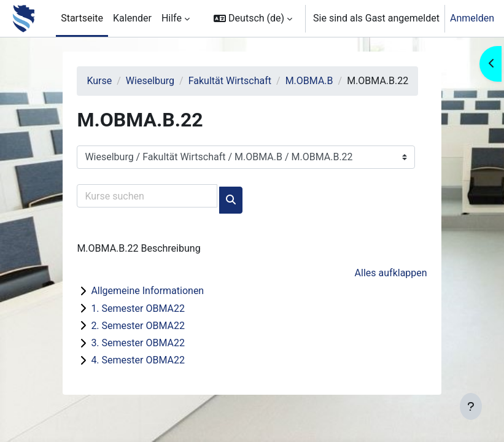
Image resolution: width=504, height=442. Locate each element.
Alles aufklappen (391, 273)
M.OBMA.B (309, 81)
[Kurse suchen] (147, 196)
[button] (253, 18)
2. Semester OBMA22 (138, 326)
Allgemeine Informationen (147, 291)
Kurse (99, 81)
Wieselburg (150, 81)
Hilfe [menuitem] (172, 18)
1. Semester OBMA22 (138, 308)
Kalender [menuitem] (132, 18)
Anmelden (472, 18)
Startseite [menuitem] (82, 18)
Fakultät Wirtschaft (230, 81)
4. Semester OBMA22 (138, 360)
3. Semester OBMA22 (138, 343)
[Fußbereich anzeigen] (471, 406)
